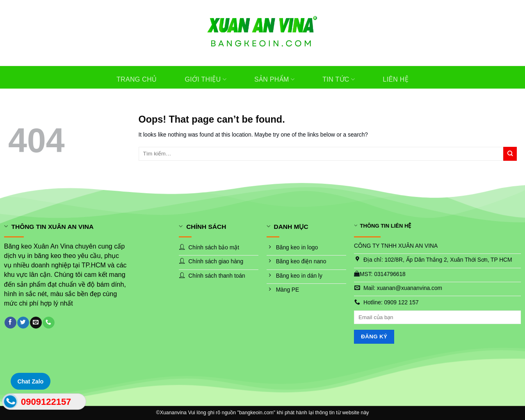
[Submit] (510, 154)
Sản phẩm (274, 79)
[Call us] (48, 323)
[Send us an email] (36, 323)
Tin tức (339, 79)
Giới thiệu (205, 79)
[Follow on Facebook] (10, 323)
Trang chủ (137, 79)
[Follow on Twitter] (23, 323)
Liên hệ (396, 79)
